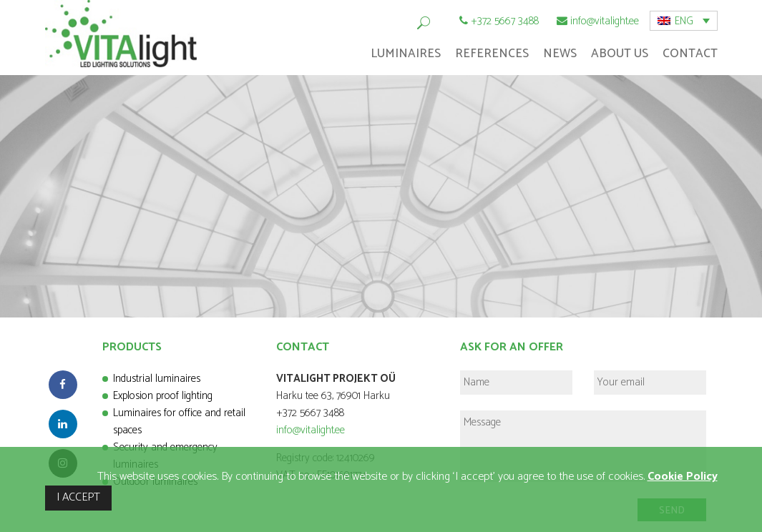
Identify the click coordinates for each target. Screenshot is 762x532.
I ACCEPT (78, 497)
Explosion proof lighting (163, 396)
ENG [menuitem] (684, 21)
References (492, 54)
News (560, 54)
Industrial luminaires (157, 379)
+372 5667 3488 (505, 21)
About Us (620, 54)
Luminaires (406, 54)
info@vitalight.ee (605, 21)
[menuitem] (684, 21)
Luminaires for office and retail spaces (179, 422)
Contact (690, 54)
